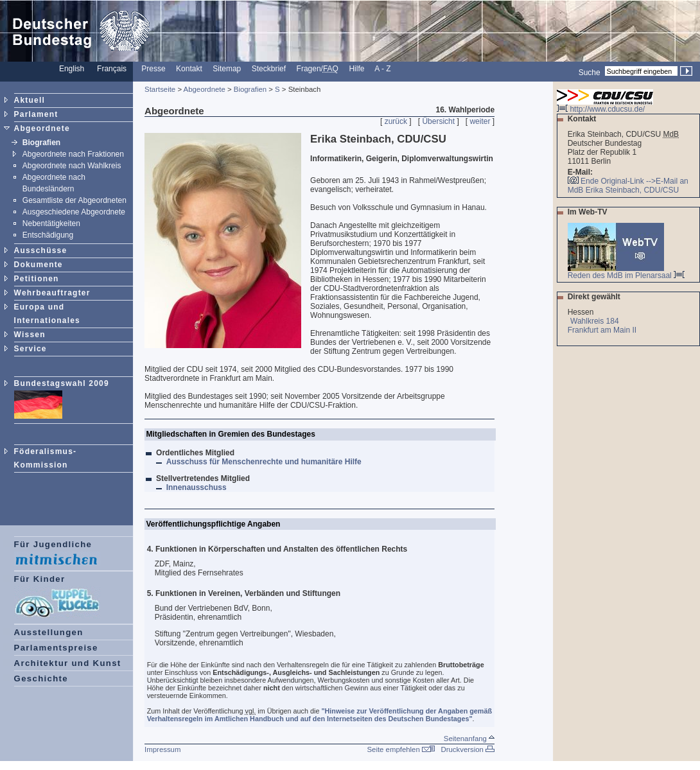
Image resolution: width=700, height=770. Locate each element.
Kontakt (189, 69)
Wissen (30, 335)
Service (31, 349)
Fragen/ (318, 69)
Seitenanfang (469, 739)
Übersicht (438, 121)
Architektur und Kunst (68, 663)
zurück (396, 121)
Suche (590, 72)
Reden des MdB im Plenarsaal (626, 272)
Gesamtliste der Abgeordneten (74, 200)
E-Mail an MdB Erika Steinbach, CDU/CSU (628, 186)
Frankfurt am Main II (603, 330)
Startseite (160, 89)
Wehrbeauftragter (52, 293)
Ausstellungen (49, 632)
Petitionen (37, 279)
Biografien (41, 143)
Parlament (36, 114)
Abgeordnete (42, 128)
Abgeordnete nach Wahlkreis (72, 166)
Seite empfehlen (401, 749)
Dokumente (39, 265)
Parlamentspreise (56, 648)
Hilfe (356, 69)
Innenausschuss (198, 487)
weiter (480, 121)
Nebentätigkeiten (51, 223)
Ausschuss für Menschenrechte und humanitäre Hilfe (265, 462)
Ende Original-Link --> (618, 181)
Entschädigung (48, 235)
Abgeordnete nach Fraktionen (73, 154)
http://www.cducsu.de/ (605, 106)
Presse (153, 69)
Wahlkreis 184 (595, 321)
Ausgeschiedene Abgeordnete (74, 212)
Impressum (162, 749)
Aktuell (30, 100)
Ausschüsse (41, 250)
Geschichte (41, 678)
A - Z (382, 69)
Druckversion (468, 749)
